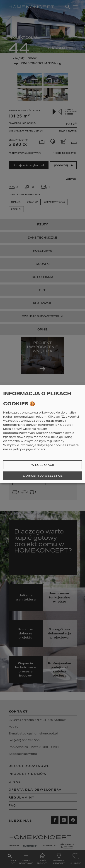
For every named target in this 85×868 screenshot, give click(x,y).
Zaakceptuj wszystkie (43, 476)
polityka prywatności (29, 449)
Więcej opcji (42, 465)
